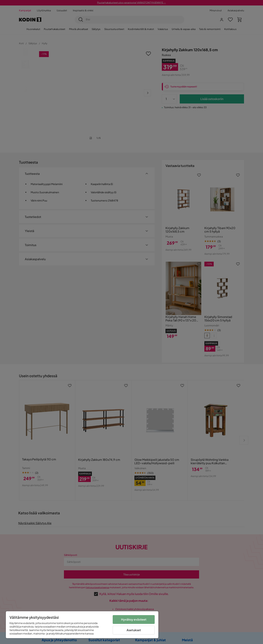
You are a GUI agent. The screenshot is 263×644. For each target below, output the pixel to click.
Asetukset (134, 630)
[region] (82, 625)
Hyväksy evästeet (134, 619)
